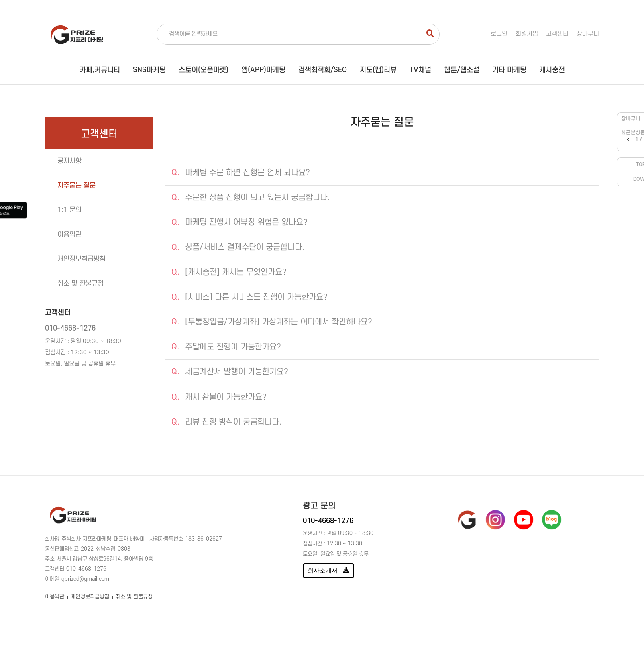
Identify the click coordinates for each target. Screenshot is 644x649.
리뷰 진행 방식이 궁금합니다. (226, 422)
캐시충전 (552, 70)
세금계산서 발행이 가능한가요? (230, 372)
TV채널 (420, 70)
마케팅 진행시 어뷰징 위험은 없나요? (239, 222)
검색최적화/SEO (323, 70)
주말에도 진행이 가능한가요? (226, 347)
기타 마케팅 (509, 70)
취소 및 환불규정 (134, 597)
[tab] (382, 173)
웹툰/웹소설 (462, 70)
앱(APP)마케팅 (263, 70)
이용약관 (55, 597)
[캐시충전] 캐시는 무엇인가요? (229, 272)
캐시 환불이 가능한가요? (219, 397)
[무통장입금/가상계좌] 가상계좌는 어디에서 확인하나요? (272, 322)
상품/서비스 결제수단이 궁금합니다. (238, 247)
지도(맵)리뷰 (378, 70)
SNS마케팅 (149, 70)
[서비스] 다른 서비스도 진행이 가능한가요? (250, 297)
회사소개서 (328, 570)
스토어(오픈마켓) (204, 70)
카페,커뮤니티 (100, 70)
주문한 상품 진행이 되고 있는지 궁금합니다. (251, 198)
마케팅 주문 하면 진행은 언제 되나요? (241, 173)
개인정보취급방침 (90, 597)
